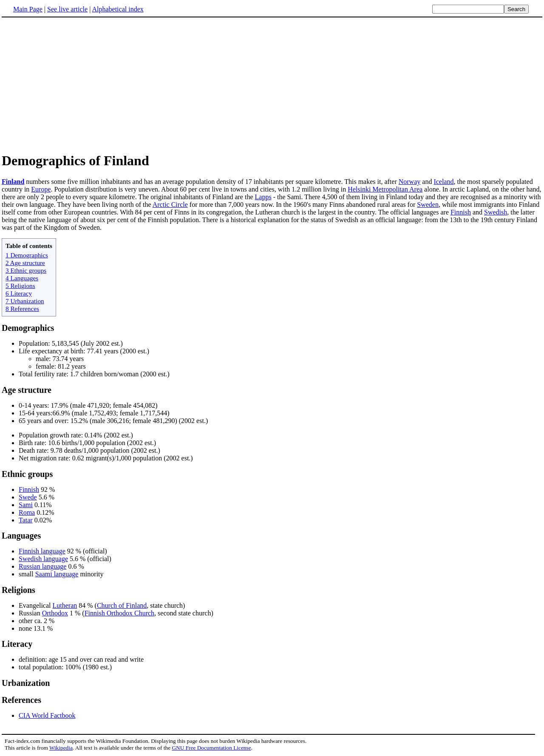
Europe (41, 189)
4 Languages (22, 278)
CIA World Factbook (47, 715)
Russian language (42, 566)
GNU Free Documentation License (211, 748)
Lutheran (65, 605)
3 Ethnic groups (26, 270)
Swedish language (43, 559)
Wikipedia (61, 748)
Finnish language (42, 551)
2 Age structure (25, 263)
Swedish (496, 212)
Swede (28, 497)
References (21, 700)
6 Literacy (19, 293)
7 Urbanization (25, 301)
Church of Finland (122, 605)
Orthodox (55, 613)
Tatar (26, 520)
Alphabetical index (118, 9)
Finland (13, 182)
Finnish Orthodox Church (119, 613)
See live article (67, 9)
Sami (26, 505)
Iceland (443, 182)
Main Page (28, 9)
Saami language (57, 574)
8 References (22, 309)
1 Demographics (27, 255)
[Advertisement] (73, 85)
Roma (27, 512)
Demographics (28, 328)
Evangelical (36, 605)
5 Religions (20, 286)
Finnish (461, 212)
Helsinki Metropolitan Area (385, 189)
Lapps (263, 197)
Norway (410, 182)
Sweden (428, 205)
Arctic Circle (170, 205)
